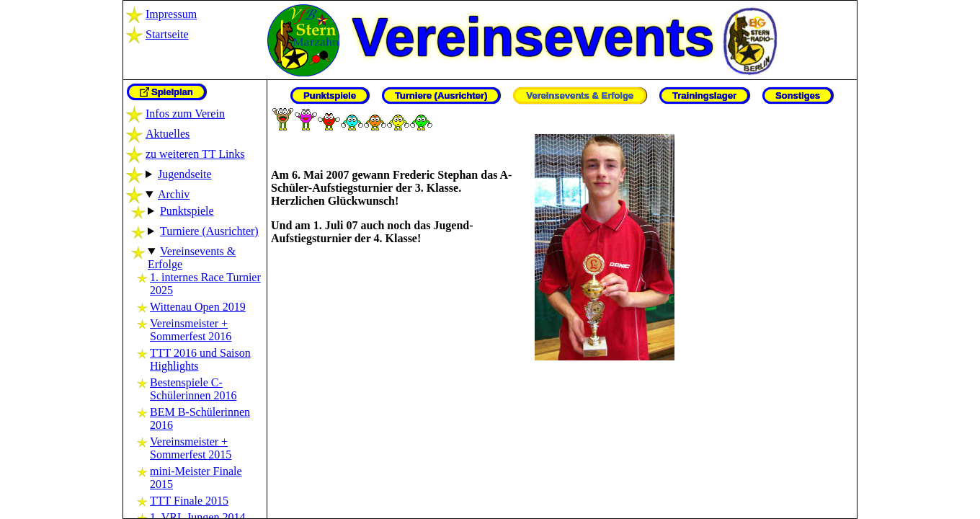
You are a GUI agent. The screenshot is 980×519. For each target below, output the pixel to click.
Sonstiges (798, 96)
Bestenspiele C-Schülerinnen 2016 (193, 389)
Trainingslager (704, 96)
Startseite (167, 34)
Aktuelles (168, 134)
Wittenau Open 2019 (198, 307)
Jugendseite (185, 174)
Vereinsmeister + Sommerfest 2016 (191, 330)
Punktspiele (187, 211)
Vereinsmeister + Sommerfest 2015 (191, 448)
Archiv (174, 194)
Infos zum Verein (185, 114)
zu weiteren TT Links (195, 154)
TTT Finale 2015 (189, 501)
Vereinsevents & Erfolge (580, 96)
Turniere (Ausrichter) (209, 231)
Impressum (171, 14)
